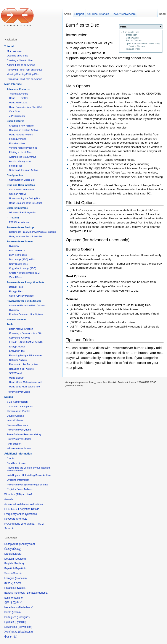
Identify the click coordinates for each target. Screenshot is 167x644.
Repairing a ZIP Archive (21, 369)
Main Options (132, 38)
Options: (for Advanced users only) (143, 44)
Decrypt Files (16, 287)
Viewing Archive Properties (23, 148)
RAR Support (14, 444)
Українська (25, 632)
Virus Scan (15, 111)
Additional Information (18, 454)
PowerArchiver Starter (19, 439)
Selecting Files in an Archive (24, 170)
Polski (16, 612)
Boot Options (76, 276)
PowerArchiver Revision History (24, 434)
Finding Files (16, 166)
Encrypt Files (16, 291)
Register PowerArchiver (20, 489)
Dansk (17, 554)
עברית (9, 583)
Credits (11, 458)
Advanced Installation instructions (24, 504)
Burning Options (137, 46)
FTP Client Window (19, 222)
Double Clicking (15, 416)
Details (9, 397)
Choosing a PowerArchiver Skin (26, 333)
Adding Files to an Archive (21, 65)
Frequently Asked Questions (21, 514)
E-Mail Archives (17, 143)
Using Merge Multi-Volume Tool (25, 382)
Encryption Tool (17, 351)
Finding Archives (18, 139)
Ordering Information (18, 480)
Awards (9, 499)
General (72, 299)
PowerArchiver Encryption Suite (26, 282)
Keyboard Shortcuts (16, 519)
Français (21, 578)
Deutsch (20, 559)
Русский (20, 622)
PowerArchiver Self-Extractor (24, 301)
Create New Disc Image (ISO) (25, 273)
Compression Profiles (18, 411)
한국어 (18, 602)
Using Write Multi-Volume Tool (25, 387)
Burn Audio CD (17, 251)
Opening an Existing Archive (24, 130)
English (19, 564)
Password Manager (17, 425)
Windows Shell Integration (23, 212)
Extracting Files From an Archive (24, 79)
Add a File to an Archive (21, 190)
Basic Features (15, 121)
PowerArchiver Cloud (18, 392)
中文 (14, 637)
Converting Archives (19, 338)
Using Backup (16, 378)
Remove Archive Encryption (23, 364)
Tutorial (9, 46)
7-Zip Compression (17, 402)
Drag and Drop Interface (21, 185)
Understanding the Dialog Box (25, 198)
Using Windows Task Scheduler (25, 236)
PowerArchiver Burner (20, 241)
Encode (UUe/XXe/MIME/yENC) (26, 342)
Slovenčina (25, 627)
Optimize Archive (18, 360)
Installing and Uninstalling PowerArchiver (29, 475)
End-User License (17, 463)
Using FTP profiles (19, 98)
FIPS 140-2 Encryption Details (22, 509)
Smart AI (9, 528)
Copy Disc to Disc (18, 264)
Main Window (14, 51)
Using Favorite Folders (21, 135)
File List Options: (134, 41)
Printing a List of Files (20, 152)
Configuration (15, 175)
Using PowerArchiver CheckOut (26, 107)
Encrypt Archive (17, 347)
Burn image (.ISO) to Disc (22, 259)
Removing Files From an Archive (25, 70)
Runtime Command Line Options (26, 314)
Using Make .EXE (18, 103)
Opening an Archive (17, 56)
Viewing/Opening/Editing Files (23, 74)
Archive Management (20, 161)
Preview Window (16, 320)
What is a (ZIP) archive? (18, 495)
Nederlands (26, 607)
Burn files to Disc (131, 32)
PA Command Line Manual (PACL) (24, 524)
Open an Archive (18, 194)
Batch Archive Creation (21, 329)
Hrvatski (20, 588)
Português (24, 617)
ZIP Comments (17, 116)
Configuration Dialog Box (22, 180)
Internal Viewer (15, 420)
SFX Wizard (15, 373)
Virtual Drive (15, 277)
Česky (17, 549)
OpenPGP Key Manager (22, 296)
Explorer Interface (17, 208)
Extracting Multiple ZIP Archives (26, 355)
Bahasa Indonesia (37, 593)
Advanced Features (18, 89)
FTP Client (13, 218)
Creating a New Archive (20, 60)
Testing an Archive (19, 94)
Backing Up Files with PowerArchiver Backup (32, 232)
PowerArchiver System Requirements (27, 485)
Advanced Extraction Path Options (27, 305)
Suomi (17, 573)
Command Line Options (20, 406)
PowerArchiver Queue (19, 430)
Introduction (131, 35)
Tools (10, 324)
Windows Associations (19, 448)
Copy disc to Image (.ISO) (23, 268)
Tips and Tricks (133, 49)
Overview (14, 246)
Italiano (18, 598)
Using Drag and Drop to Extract (25, 203)
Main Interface (13, 84)
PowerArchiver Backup (20, 227)
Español (20, 569)
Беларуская (27, 544)
